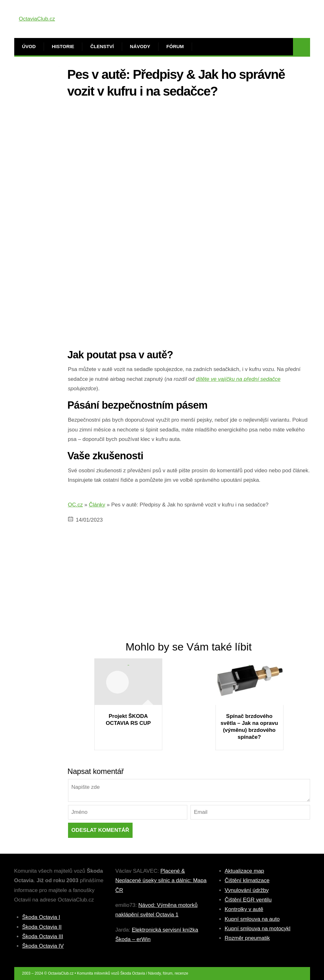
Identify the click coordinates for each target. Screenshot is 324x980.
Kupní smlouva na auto (252, 919)
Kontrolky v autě (244, 909)
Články (97, 505)
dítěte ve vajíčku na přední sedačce (238, 379)
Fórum (175, 46)
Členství (102, 46)
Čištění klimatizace (247, 880)
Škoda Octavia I (41, 917)
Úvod (29, 46)
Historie (63, 46)
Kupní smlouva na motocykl (258, 929)
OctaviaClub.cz (37, 19)
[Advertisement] (189, 148)
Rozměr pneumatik (247, 938)
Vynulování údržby (247, 890)
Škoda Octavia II (42, 927)
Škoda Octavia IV (43, 946)
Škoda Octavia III (43, 936)
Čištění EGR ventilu (248, 900)
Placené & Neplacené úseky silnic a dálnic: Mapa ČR (161, 881)
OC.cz (75, 505)
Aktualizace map (244, 871)
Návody (140, 46)
